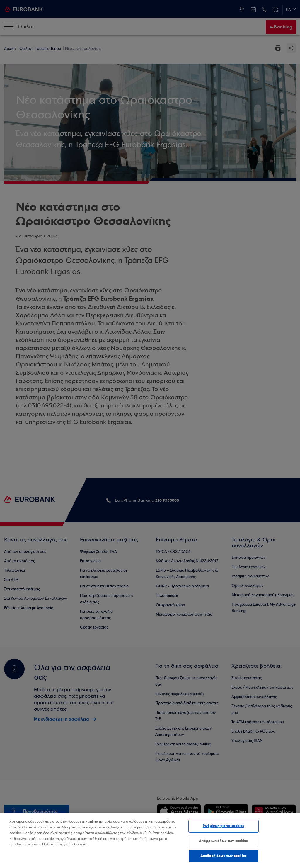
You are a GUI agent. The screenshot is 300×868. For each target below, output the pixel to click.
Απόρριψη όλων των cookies (223, 841)
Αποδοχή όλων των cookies (224, 856)
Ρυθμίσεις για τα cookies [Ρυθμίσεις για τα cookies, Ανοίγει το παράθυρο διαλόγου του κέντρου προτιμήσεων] (223, 826)
